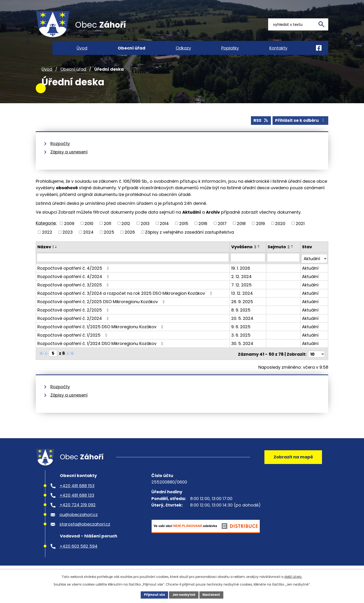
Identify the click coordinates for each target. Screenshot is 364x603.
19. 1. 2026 (241, 274)
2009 (69, 230)
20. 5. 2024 (242, 324)
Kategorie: (46, 230)
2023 (68, 239)
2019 (260, 230)
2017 (222, 230)
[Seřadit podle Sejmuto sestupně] (292, 255)
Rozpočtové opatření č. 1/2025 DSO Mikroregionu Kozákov (101, 333)
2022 (47, 239)
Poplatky (230, 48)
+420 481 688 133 (77, 502)
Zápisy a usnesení (69, 159)
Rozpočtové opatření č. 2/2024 (74, 324)
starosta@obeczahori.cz (85, 531)
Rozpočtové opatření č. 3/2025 (74, 291)
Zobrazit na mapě (292, 463)
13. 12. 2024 (242, 299)
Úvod (47, 76)
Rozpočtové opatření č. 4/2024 (74, 282)
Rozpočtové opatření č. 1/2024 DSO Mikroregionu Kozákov (101, 349)
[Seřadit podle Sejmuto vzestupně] (292, 253)
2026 (130, 239)
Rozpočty (60, 151)
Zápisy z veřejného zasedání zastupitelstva (190, 239)
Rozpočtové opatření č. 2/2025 (74, 316)
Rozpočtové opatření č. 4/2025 (74, 274)
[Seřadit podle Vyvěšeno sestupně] (259, 255)
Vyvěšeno (244, 254)
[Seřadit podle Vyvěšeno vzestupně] (259, 253)
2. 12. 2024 (242, 282)
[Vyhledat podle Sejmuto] (283, 265)
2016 (203, 230)
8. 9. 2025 (241, 316)
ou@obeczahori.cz (79, 522)
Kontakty (278, 48)
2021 (300, 230)
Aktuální (310, 274)
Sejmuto (279, 254)
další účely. (293, 576)
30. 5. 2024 (242, 349)
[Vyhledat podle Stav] (314, 265)
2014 (164, 230)
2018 (241, 230)
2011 (107, 230)
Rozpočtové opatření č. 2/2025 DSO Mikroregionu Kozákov (102, 307)
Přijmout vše (153, 595)
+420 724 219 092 (78, 512)
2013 (145, 230)
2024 (88, 239)
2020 (280, 230)
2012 (126, 230)
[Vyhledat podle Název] (133, 265)
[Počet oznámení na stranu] (316, 359)
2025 (109, 239)
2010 (89, 230)
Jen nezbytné (184, 595)
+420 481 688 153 (77, 493)
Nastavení (213, 595)
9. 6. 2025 (241, 333)
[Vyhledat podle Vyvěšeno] (248, 265)
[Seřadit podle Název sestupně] (56, 255)
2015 (184, 230)
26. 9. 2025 (242, 307)
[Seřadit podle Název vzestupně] (56, 253)
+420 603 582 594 (78, 553)
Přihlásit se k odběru (300, 128)
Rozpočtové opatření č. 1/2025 (73, 341)
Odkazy (183, 48)
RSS (259, 128)
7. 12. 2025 (242, 291)
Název (45, 254)
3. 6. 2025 (241, 341)
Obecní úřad (73, 76)
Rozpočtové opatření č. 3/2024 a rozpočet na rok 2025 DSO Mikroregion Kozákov (125, 299)
